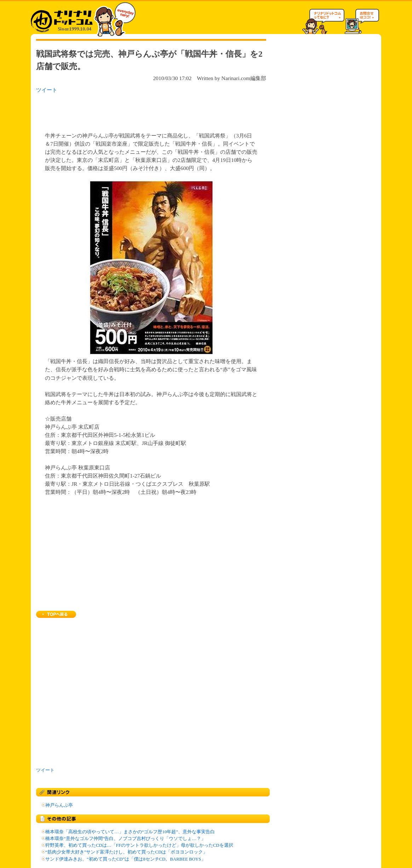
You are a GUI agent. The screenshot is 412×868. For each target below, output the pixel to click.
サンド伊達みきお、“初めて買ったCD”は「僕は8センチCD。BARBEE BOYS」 (125, 859)
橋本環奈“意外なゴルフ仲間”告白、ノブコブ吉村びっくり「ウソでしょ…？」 (125, 839)
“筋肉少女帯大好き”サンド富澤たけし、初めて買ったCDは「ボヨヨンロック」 (126, 852)
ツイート (47, 90)
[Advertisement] (128, 111)
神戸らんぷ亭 (59, 805)
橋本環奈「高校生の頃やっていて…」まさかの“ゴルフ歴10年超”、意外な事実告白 (130, 832)
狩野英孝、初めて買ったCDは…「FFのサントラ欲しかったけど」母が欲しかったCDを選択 (139, 845)
